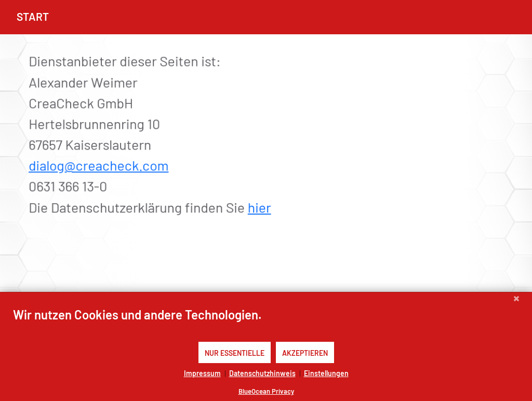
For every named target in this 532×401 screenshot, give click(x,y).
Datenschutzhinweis (262, 373)
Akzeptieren (305, 353)
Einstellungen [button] (326, 373)
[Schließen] (516, 300)
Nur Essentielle (235, 353)
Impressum (202, 373)
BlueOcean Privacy (266, 391)
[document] (266, 324)
